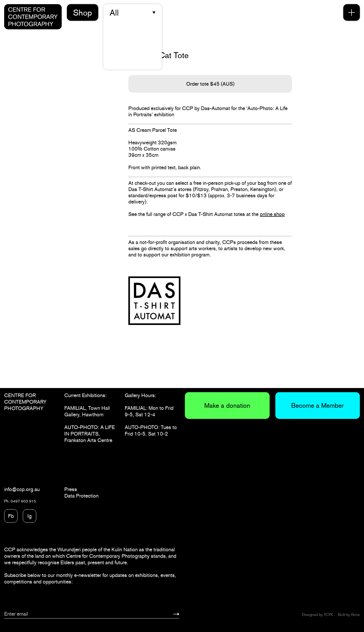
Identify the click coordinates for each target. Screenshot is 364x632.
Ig (30, 516)
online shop (272, 214)
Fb (11, 516)
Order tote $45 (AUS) (210, 84)
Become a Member (317, 405)
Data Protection (81, 496)
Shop (83, 13)
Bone (355, 614)
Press (71, 489)
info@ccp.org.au (22, 489)
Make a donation (227, 405)
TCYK (328, 614)
